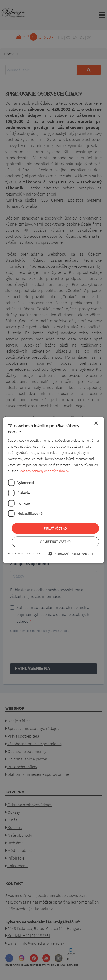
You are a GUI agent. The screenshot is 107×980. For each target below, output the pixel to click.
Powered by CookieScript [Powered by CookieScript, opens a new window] (25, 553)
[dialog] (53, 490)
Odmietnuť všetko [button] (55, 542)
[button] (71, 554)
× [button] (96, 423)
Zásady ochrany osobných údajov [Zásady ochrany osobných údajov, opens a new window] (45, 471)
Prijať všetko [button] (55, 528)
